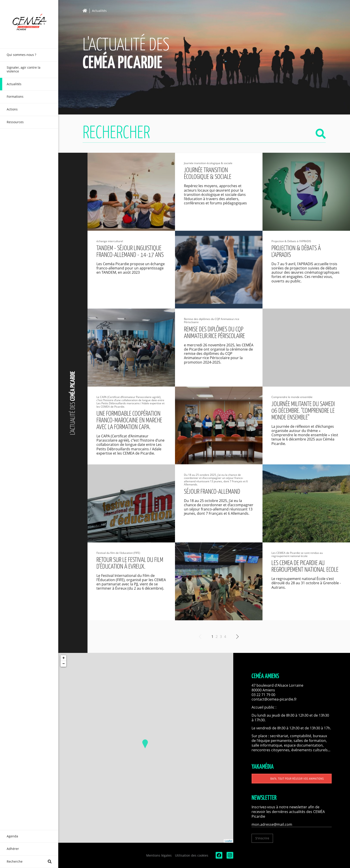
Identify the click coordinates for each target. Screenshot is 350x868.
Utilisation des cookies (192, 855)
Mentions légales (159, 855)
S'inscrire (262, 838)
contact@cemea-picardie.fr (275, 699)
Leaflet (228, 841)
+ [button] (64, 658)
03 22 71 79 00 (263, 695)
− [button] (64, 664)
